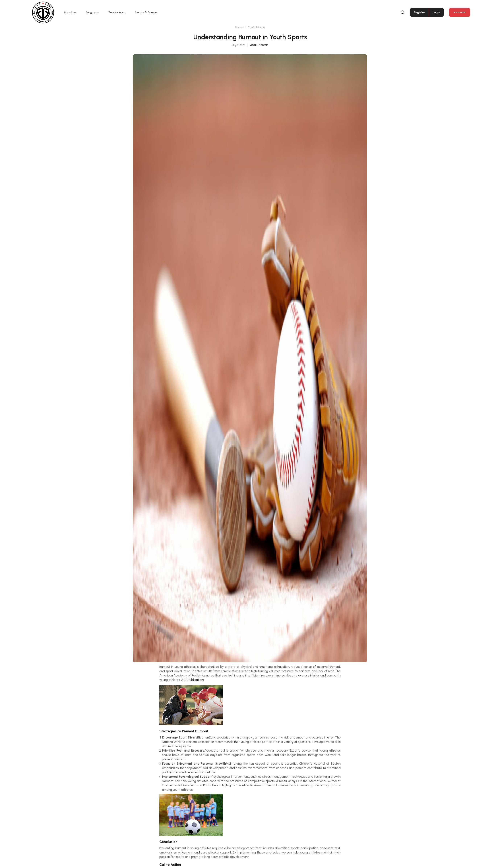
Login (436, 12)
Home (239, 34)
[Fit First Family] (43, 12)
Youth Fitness (257, 34)
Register (420, 12)
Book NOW (460, 12)
